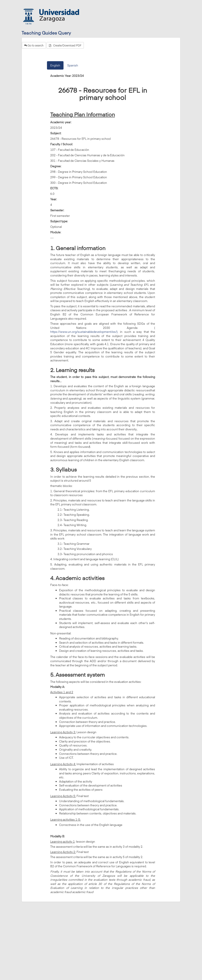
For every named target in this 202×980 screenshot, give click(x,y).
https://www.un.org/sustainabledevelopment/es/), (84, 332)
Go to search (34, 45)
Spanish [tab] (73, 65)
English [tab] (55, 65)
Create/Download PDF (65, 45)
